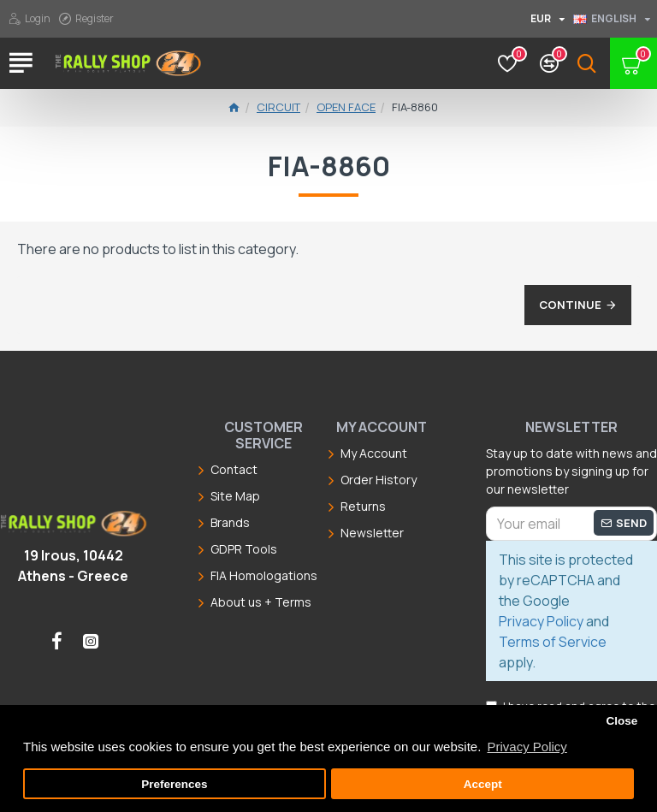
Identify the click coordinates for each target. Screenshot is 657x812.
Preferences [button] (174, 784)
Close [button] (621, 721)
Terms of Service (553, 642)
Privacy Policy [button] (527, 747)
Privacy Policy (541, 621)
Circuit (278, 107)
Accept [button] (483, 784)
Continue (570, 305)
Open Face (346, 107)
